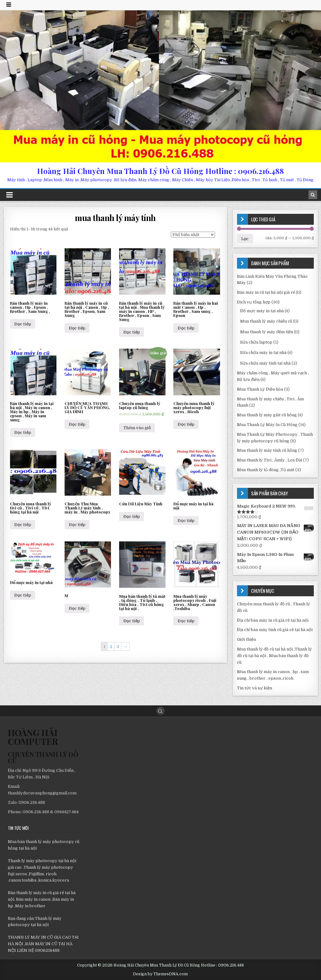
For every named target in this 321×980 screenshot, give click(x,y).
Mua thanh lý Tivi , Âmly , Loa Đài (270, 460)
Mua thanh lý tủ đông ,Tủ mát (266, 470)
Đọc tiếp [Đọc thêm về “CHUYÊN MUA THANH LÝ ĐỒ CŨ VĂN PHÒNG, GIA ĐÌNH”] (77, 424)
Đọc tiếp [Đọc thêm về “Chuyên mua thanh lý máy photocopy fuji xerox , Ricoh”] (186, 424)
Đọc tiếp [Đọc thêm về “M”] (77, 608)
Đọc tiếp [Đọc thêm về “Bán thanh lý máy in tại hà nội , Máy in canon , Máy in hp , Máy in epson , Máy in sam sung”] (23, 432)
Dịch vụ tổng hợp (254, 302)
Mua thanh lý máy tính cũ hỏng (267, 450)
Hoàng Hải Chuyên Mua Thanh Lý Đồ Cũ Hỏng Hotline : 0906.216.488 (160, 171)
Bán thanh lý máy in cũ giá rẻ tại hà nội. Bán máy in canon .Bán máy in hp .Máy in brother (42, 899)
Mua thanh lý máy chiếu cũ (266, 321)
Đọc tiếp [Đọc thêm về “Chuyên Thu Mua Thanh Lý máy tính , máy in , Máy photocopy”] (77, 525)
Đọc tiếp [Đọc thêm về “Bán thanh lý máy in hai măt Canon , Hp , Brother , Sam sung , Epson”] (186, 328)
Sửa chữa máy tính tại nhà (265, 363)
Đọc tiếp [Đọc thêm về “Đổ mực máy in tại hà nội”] (186, 521)
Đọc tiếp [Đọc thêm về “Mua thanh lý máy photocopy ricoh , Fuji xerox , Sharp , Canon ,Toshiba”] (186, 621)
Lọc (245, 239)
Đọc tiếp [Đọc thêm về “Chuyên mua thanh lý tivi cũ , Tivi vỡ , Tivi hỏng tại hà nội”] (23, 525)
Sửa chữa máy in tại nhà (263, 353)
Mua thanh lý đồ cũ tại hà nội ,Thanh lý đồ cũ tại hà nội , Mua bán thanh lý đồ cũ (274, 656)
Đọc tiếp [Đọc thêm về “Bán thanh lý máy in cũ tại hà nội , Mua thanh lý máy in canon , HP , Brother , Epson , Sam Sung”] (132, 332)
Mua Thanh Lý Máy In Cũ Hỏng (267, 425)
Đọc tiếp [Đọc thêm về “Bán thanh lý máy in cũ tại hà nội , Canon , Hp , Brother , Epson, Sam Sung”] (77, 328)
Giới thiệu (246, 639)
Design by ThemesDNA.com (160, 974)
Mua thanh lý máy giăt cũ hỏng (267, 415)
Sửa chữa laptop (256, 342)
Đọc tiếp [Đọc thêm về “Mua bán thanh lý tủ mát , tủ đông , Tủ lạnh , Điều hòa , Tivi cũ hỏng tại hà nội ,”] (132, 621)
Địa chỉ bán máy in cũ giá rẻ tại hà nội (273, 620)
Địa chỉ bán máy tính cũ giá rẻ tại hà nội (275, 630)
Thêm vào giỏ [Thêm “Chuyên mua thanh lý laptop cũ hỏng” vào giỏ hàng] (137, 428)
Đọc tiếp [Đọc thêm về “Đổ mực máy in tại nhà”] (23, 595)
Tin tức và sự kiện (255, 688)
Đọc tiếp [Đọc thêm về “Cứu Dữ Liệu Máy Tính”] (132, 516)
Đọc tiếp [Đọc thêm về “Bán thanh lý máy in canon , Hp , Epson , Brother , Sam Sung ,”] (23, 324)
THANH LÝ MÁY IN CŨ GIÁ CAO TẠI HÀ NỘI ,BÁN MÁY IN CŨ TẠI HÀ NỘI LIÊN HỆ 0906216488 (43, 944)
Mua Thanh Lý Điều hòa (260, 389)
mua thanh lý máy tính (115, 218)
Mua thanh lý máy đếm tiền (267, 332)
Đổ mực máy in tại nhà (262, 311)
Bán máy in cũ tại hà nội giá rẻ (266, 292)
